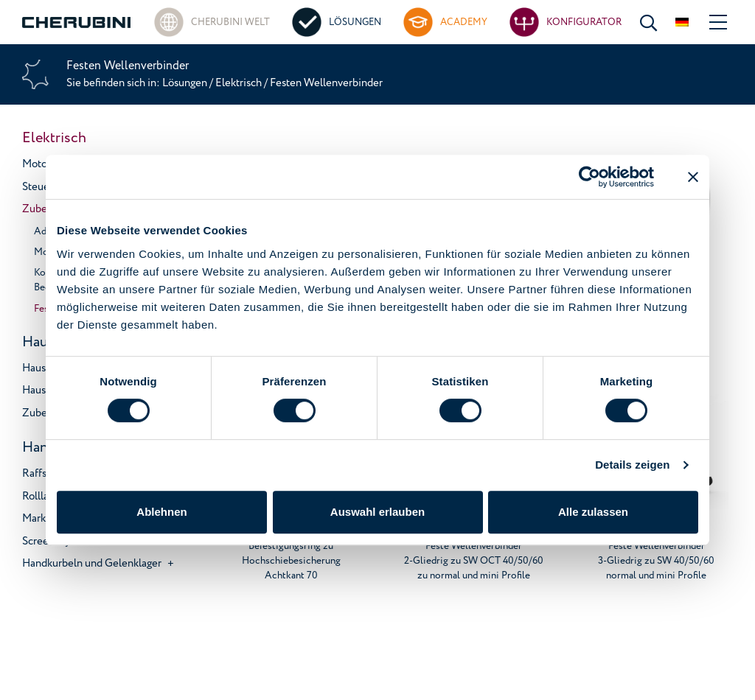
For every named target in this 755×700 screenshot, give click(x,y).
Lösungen (186, 83)
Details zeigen (632, 465)
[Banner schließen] (693, 177)
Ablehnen (161, 512)
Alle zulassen (593, 512)
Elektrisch (239, 83)
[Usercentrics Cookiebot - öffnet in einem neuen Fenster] (589, 177)
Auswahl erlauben (377, 512)
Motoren (42, 164)
